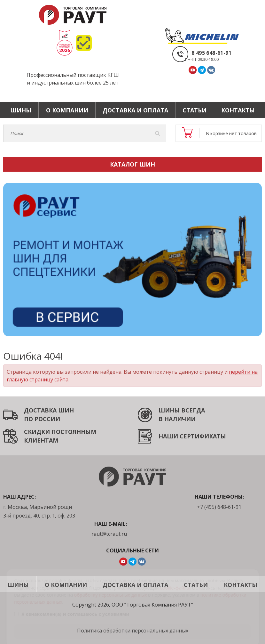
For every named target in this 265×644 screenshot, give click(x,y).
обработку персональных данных (110, 587)
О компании (67, 110)
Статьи (195, 110)
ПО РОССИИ (42, 419)
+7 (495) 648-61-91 (219, 507)
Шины (21, 110)
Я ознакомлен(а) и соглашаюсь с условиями (72, 606)
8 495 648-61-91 (211, 53)
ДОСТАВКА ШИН (49, 410)
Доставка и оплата (135, 110)
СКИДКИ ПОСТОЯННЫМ (60, 432)
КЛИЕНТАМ (41, 440)
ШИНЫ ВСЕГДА (182, 410)
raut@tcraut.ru (109, 534)
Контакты (238, 110)
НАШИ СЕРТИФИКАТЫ (192, 436)
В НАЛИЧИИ (177, 419)
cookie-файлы (175, 579)
